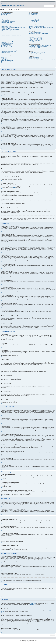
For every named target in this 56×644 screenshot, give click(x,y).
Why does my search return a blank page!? (36, 39)
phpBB (15, 187)
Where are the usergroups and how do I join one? (37, 17)
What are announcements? (6, 62)
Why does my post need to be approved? (8, 51)
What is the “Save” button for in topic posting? (9, 50)
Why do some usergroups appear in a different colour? (38, 19)
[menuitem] (6, 3)
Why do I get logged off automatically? (8, 21)
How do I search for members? (34, 41)
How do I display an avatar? (6, 33)
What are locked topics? (5, 64)
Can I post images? (5, 59)
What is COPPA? (4, 15)
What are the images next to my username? (9, 32)
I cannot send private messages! (34, 25)
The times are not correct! (6, 28)
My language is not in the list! (6, 31)
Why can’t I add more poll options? (7, 43)
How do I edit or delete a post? (7, 40)
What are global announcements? (7, 61)
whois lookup (29, 618)
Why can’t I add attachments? (6, 47)
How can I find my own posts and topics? (36, 42)
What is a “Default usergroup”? (34, 20)
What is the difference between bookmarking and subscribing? (40, 46)
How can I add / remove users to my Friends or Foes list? (39, 33)
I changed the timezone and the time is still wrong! (10, 30)
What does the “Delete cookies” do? (7, 22)
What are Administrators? (33, 14)
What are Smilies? (4, 58)
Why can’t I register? (5, 16)
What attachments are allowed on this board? (37, 53)
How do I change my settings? (6, 26)
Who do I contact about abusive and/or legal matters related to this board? (42, 60)
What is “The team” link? (33, 21)
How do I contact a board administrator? (36, 61)
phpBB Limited (34, 603)
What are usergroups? (32, 16)
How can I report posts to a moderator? (8, 49)
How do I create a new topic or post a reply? (9, 39)
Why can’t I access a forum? (6, 46)
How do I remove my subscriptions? (35, 49)
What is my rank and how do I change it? (8, 34)
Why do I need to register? (6, 14)
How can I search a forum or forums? (35, 37)
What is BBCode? (4, 56)
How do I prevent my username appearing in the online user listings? (13, 27)
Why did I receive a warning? (6, 48)
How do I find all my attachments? (35, 54)
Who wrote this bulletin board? (34, 58)
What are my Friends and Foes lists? (35, 32)
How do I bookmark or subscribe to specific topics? (38, 47)
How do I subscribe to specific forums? (35, 48)
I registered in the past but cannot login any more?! (10, 19)
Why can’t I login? (4, 18)
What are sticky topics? (5, 63)
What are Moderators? (32, 15)
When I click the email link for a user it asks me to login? (11, 35)
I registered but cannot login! (6, 17)
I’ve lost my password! (5, 20)
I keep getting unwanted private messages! (36, 26)
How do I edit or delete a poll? (6, 45)
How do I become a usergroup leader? (35, 18)
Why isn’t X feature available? (34, 59)
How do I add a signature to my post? (8, 41)
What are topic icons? (5, 65)
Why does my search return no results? (35, 38)
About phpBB (31, 604)
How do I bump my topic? (6, 52)
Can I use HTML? (4, 57)
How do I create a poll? (5, 42)
